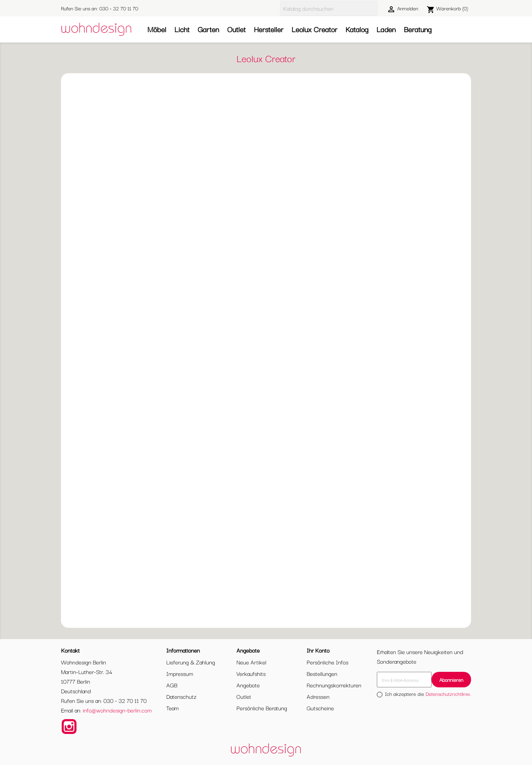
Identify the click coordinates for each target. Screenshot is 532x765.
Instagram (69, 727)
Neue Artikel (251, 662)
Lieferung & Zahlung (191, 662)
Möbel (157, 29)
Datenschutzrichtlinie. (448, 694)
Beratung (418, 29)
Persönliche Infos (328, 662)
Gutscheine (320, 708)
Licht (182, 29)
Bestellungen (322, 673)
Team (173, 708)
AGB (172, 685)
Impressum (180, 673)
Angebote (248, 685)
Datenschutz (181, 696)
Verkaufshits (251, 673)
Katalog (357, 29)
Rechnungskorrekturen (334, 685)
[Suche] (329, 8)
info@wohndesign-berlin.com (117, 710)
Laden (386, 29)
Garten (208, 29)
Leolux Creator (314, 29)
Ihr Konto (318, 650)
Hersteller (269, 29)
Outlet (236, 29)
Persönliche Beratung (262, 708)
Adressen (318, 696)
